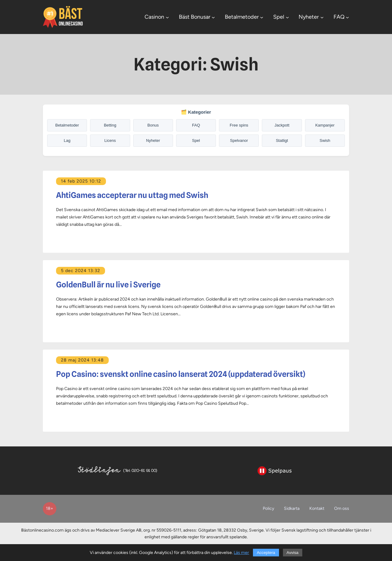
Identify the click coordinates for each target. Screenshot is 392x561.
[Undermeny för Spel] (287, 17)
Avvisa (293, 553)
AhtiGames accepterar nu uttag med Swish (132, 195)
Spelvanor (239, 140)
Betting (110, 125)
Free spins (239, 125)
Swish (325, 140)
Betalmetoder (67, 125)
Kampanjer (325, 125)
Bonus (153, 125)
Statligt (282, 140)
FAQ (196, 125)
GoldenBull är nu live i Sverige (108, 285)
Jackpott (282, 125)
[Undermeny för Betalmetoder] (262, 17)
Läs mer (241, 553)
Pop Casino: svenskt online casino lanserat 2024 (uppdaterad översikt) (181, 374)
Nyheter (153, 140)
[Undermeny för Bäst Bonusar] (213, 17)
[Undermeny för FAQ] (347, 17)
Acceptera (266, 553)
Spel (196, 140)
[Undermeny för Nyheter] (322, 17)
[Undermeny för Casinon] (167, 17)
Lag (67, 140)
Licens (110, 140)
